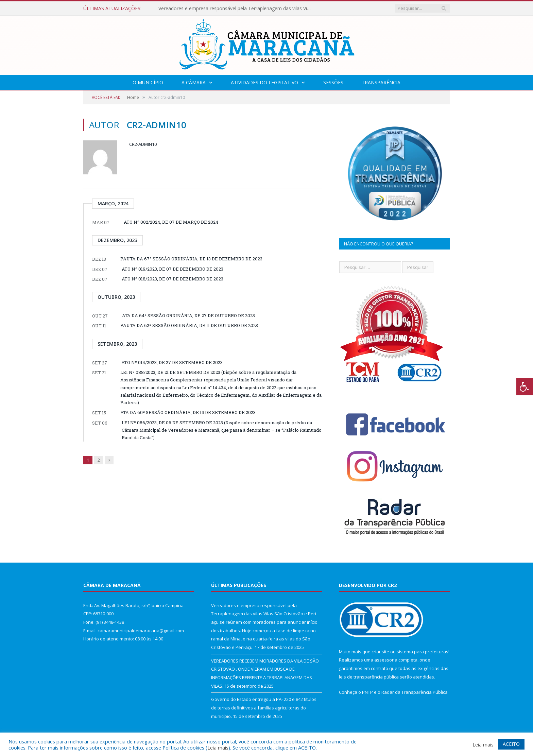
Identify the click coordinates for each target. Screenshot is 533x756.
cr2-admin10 (143, 144)
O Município (148, 82)
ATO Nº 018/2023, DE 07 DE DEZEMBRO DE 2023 (173, 279)
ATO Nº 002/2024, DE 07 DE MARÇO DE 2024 (171, 222)
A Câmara (194, 82)
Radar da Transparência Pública (415, 692)
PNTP (367, 692)
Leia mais (218, 748)
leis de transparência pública (369, 677)
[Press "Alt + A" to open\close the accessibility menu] (525, 387)
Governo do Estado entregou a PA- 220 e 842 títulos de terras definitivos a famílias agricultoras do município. (264, 708)
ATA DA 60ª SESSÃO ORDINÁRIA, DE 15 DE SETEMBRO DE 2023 (188, 412)
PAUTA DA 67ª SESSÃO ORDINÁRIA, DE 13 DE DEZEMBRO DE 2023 (191, 259)
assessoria (386, 660)
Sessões (333, 82)
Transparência (381, 82)
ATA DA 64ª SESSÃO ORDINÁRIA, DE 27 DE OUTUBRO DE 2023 (188, 315)
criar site (380, 652)
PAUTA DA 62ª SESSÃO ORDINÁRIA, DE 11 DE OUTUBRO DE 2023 (189, 325)
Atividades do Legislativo (264, 82)
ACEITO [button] (511, 744)
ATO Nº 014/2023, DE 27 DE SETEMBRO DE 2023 (172, 362)
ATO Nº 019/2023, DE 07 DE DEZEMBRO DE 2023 (173, 269)
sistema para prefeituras (423, 652)
